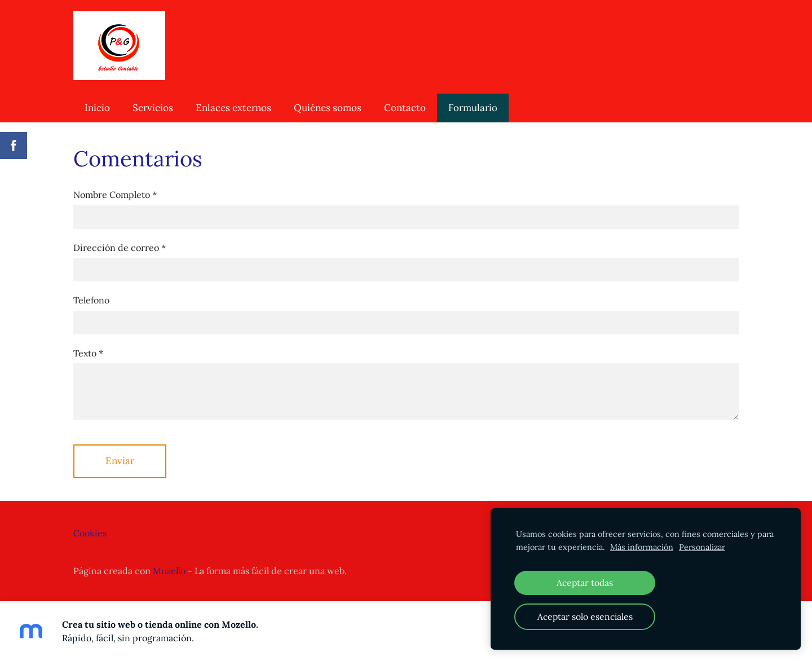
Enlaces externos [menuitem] (233, 108)
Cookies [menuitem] (90, 533)
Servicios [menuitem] (153, 108)
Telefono (91, 300)
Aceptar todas (585, 583)
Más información (642, 547)
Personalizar (702, 547)
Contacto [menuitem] (405, 108)
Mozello (169, 571)
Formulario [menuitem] (473, 108)
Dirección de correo (120, 248)
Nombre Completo (115, 195)
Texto (88, 353)
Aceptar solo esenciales (585, 616)
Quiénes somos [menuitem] (328, 108)
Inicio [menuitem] (97, 108)
